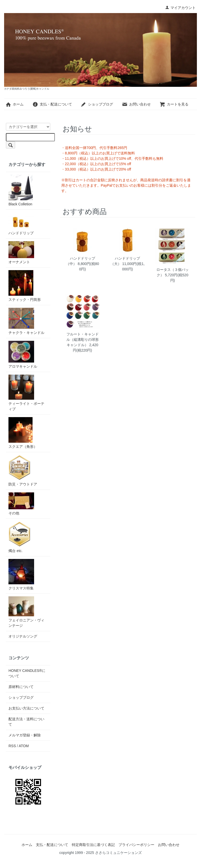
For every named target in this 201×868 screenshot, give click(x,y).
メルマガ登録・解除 (25, 735)
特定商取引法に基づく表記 (93, 845)
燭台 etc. (19, 537)
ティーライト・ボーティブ (26, 393)
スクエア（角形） (23, 433)
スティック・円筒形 (25, 286)
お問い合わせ (136, 104)
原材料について (21, 687)
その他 (21, 504)
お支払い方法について (26, 708)
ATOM (24, 746)
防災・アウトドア (23, 470)
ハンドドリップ (21, 224)
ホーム (14, 104)
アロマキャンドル (23, 355)
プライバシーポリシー (136, 845)
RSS (12, 746)
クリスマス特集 (21, 575)
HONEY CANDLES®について (27, 673)
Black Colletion (21, 190)
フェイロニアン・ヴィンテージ (26, 612)
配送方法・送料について (26, 722)
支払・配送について (52, 104)
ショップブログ (97, 104)
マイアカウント (180, 8)
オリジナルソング (23, 636)
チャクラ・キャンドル (26, 321)
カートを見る (174, 104)
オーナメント (21, 253)
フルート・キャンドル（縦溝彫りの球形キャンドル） (83, 340)
